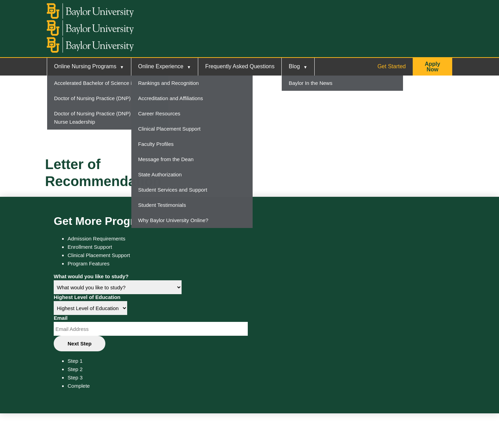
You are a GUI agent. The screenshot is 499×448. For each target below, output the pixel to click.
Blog (294, 66)
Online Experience (161, 66)
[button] (432, 67)
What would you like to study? (91, 276)
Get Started (392, 66)
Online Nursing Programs (85, 66)
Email (61, 318)
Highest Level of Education (87, 297)
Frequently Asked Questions (240, 66)
